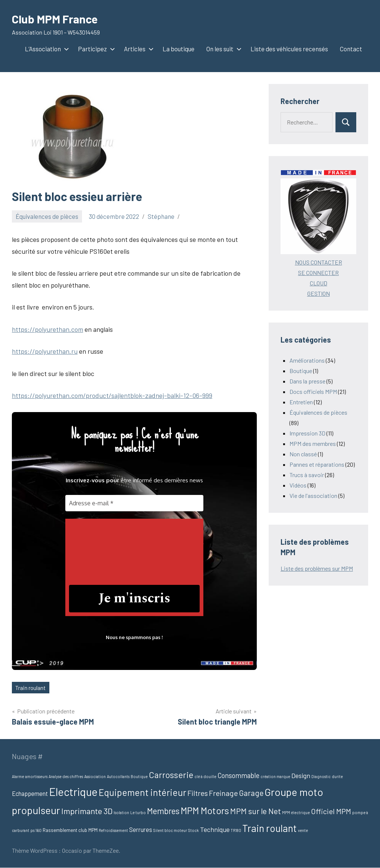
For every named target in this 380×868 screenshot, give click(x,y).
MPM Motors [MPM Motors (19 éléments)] (205, 811)
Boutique (301, 371)
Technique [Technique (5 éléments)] (215, 829)
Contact (351, 49)
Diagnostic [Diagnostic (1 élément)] (321, 776)
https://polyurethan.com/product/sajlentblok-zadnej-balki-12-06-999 (112, 395)
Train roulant (31, 688)
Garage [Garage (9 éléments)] (251, 793)
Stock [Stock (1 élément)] (194, 830)
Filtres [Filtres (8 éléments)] (198, 793)
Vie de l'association (313, 495)
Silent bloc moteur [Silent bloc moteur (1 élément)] (170, 830)
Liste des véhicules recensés (289, 49)
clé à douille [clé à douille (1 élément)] (205, 776)
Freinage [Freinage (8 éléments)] (223, 793)
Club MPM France (56, 19)
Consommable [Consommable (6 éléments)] (238, 775)
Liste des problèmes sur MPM (317, 568)
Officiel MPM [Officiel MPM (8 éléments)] (331, 812)
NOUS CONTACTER (319, 262)
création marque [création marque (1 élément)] (275, 776)
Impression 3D (307, 433)
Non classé (303, 454)
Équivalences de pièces (47, 216)
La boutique (178, 49)
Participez (95, 49)
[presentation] (99, 549)
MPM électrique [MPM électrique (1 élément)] (296, 813)
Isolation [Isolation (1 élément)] (121, 813)
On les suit (222, 49)
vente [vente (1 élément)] (303, 830)
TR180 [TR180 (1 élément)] (236, 830)
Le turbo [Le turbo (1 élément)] (138, 813)
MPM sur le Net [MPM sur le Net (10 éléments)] (255, 811)
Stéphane (161, 216)
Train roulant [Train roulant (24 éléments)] (270, 828)
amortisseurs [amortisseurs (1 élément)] (36, 776)
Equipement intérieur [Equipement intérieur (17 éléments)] (142, 793)
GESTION (319, 293)
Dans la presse (307, 381)
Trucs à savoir (307, 475)
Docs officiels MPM (313, 391)
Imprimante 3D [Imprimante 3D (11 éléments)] (87, 811)
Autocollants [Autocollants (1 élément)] (118, 776)
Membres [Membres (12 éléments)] (163, 811)
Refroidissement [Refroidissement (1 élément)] (113, 830)
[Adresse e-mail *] (134, 503)
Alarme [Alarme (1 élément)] (18, 776)
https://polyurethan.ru (45, 351)
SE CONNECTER (318, 273)
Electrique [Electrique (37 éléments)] (73, 792)
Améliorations (307, 360)
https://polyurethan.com (47, 329)
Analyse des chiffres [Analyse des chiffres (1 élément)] (66, 776)
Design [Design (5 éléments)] (301, 775)
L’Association (45, 49)
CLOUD (319, 283)
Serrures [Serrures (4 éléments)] (141, 829)
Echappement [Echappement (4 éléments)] (30, 794)
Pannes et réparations (317, 464)
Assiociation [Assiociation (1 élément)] (95, 776)
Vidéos (298, 485)
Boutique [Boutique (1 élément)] (139, 776)
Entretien (301, 402)
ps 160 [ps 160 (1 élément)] (36, 830)
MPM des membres (313, 443)
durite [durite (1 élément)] (337, 776)
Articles (137, 49)
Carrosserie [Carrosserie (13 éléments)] (171, 775)
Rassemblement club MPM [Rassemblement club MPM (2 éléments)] (70, 830)
